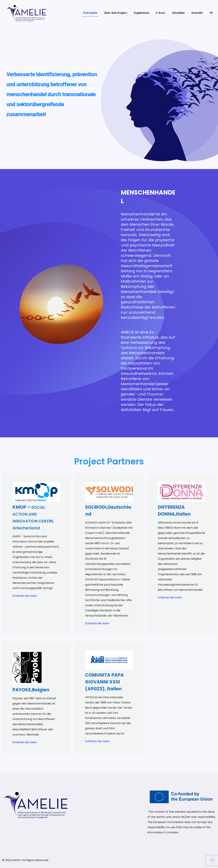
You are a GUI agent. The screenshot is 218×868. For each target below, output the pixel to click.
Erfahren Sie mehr (25, 596)
